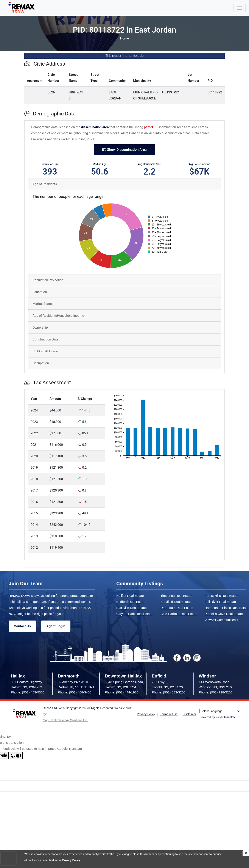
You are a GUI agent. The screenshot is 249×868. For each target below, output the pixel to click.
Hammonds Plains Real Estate (226, 608)
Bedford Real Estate (131, 602)
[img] (246, 853)
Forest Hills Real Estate (222, 596)
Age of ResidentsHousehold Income (58, 316)
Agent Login (56, 626)
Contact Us (22, 626)
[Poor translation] (16, 755)
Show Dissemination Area (124, 150)
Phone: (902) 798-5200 (216, 692)
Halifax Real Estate (130, 596)
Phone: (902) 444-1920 (121, 692)
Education (40, 292)
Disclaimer (189, 714)
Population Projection (48, 280)
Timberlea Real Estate (176, 596)
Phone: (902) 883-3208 (169, 692)
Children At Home (45, 351)
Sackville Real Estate (132, 608)
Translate (226, 717)
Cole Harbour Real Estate (179, 614)
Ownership (40, 328)
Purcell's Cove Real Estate (224, 614)
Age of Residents (45, 184)
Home (124, 39)
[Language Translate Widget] (220, 711)
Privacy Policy (71, 860)
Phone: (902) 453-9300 (28, 692)
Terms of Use (169, 714)
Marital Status (43, 304)
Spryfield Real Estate (176, 602)
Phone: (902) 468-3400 (75, 692)
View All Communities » (221, 620)
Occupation (41, 363)
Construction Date (45, 339)
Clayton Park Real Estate (134, 614)
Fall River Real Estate (220, 602)
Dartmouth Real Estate (177, 608)
